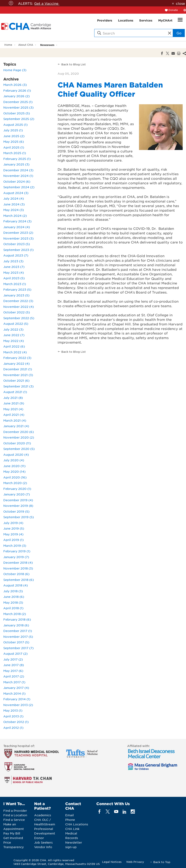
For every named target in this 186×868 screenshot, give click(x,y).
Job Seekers (43, 842)
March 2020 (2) (15, 483)
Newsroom (47, 45)
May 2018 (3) (13, 602)
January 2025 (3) (16, 164)
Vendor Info (43, 847)
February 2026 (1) (17, 90)
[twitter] (108, 812)
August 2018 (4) (16, 585)
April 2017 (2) (14, 676)
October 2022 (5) (17, 312)
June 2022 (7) (14, 335)
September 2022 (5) (19, 318)
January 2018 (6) (16, 625)
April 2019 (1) (13, 540)
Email (69, 815)
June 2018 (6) (14, 597)
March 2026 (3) (15, 85)
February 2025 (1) (17, 159)
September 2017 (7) (18, 648)
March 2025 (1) (15, 153)
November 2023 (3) (18, 238)
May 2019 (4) (13, 534)
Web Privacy (135, 862)
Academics (43, 815)
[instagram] (133, 812)
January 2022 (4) (16, 363)
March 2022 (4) (15, 352)
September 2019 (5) (19, 517)
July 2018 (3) (13, 591)
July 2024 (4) (14, 198)
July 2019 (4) (13, 523)
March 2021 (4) (15, 420)
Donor (39, 838)
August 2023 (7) (16, 255)
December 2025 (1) (18, 102)
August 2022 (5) (16, 324)
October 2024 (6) (17, 181)
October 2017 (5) (16, 642)
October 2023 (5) (17, 244)
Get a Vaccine (47, 3)
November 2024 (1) (18, 176)
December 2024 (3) (18, 170)
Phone (70, 820)
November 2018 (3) (18, 568)
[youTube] (116, 812)
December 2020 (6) (19, 432)
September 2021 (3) (18, 386)
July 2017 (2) (13, 659)
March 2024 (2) (15, 216)
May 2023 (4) (14, 272)
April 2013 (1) (13, 716)
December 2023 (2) (18, 233)
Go (179, 33)
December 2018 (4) (18, 562)
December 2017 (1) (18, 631)
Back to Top (162, 862)
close (180, 3)
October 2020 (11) (17, 443)
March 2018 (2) (15, 614)
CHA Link (72, 829)
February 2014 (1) (17, 699)
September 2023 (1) (18, 250)
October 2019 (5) (16, 511)
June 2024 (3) (14, 204)
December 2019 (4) (18, 500)
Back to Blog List (74, 64)
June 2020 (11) (14, 466)
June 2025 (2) (14, 136)
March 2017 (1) (14, 682)
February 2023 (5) (17, 289)
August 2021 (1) (15, 392)
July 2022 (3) (13, 329)
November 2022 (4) (19, 307)
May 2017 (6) (13, 671)
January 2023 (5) (16, 295)
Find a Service (14, 820)
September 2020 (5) (19, 449)
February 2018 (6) (17, 619)
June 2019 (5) (14, 528)
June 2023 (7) (14, 267)
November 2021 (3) (18, 375)
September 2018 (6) (19, 580)
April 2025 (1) (14, 147)
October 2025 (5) (17, 113)
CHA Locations (77, 824)
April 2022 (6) (14, 346)
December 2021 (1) (18, 369)
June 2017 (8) (14, 665)
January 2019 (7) (16, 557)
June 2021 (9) (14, 403)
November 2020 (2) (19, 437)
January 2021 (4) (16, 426)
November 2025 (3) (18, 107)
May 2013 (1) (13, 710)
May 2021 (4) (13, 409)
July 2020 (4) (14, 460)
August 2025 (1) (15, 125)
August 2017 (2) (15, 653)
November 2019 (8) (18, 506)
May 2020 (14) (14, 471)
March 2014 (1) (14, 693)
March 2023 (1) (15, 284)
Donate (173, 10)
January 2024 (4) (17, 227)
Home (8, 45)
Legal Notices (112, 862)
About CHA (26, 45)
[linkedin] (124, 812)
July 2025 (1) (13, 130)
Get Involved (13, 838)
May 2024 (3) (14, 210)
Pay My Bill (12, 833)
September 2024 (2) (19, 187)
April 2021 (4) (14, 415)
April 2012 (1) (13, 728)
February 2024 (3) (17, 221)
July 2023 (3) (13, 261)
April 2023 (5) (14, 278)
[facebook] (100, 812)
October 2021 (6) (16, 380)
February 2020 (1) (17, 489)
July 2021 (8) (13, 398)
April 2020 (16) (15, 477)
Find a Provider (15, 810)
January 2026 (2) (16, 96)
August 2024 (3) (16, 193)
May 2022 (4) (14, 341)
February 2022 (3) (17, 358)
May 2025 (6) (14, 141)
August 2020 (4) (16, 454)
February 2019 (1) (17, 551)
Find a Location (15, 815)
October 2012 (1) (16, 722)
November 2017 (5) (18, 637)
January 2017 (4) (16, 688)
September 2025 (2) (19, 119)
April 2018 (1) (13, 608)
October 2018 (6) (16, 574)
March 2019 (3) (15, 545)
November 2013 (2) (18, 705)
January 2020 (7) (17, 494)
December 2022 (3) (18, 301)
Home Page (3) (15, 70)
